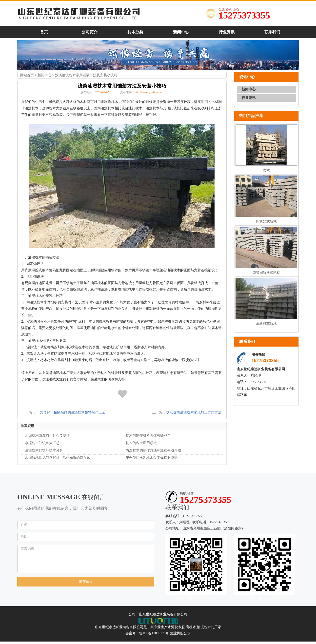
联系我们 (272, 32)
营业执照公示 (180, 633)
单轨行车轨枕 (266, 324)
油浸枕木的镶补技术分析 (44, 450)
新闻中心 (181, 32)
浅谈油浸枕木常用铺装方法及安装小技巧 (86, 75)
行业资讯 (227, 32)
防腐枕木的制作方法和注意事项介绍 (153, 450)
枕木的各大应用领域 (141, 443)
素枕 (266, 170)
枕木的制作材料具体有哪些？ (148, 436)
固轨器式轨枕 (266, 222)
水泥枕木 (175, 627)
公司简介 (90, 32)
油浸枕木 (204, 627)
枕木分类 (135, 32)
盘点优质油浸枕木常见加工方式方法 (194, 412)
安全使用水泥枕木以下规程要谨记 (152, 458)
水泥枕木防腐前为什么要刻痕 (47, 436)
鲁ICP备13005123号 (154, 633)
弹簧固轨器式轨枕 (266, 273)
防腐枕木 (189, 627)
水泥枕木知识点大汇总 (42, 443)
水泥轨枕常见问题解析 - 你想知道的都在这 (58, 458)
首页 (44, 32)
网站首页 (27, 75)
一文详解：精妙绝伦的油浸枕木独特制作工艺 (71, 412)
